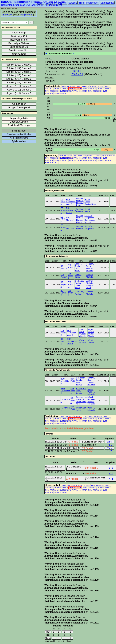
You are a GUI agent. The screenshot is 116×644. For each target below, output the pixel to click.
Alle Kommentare (19, 138)
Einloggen (8, 15)
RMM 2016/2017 (66, 91)
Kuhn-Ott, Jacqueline (89, 217)
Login (40, 3)
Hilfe (81, 3)
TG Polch (76, 71)
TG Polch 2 (77, 74)
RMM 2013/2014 (90, 89)
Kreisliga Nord (19, 54)
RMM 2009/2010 (97, 86)
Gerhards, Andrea (79, 282)
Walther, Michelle (80, 200)
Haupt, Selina (87, 201)
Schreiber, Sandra (81, 379)
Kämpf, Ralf (81, 388)
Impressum (92, 3)
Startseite (51, 3)
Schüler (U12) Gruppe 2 (19, 68)
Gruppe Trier (19, 104)
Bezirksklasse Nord (19, 50)
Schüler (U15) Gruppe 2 (19, 75)
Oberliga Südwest (19, 122)
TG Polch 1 (63, 202)
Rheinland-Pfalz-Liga (19, 125)
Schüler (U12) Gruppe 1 (19, 65)
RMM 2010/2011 (108, 156)
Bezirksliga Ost (19, 36)
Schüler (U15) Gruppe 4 (19, 83)
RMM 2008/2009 (83, 86)
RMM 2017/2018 (80, 91)
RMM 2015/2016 (52, 91)
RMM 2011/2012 (61, 89)
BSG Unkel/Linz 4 (65, 381)
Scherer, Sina (91, 379)
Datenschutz (107, 3)
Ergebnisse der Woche (19, 134)
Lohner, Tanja (78, 265)
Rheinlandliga (19, 33)
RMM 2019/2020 (104, 160)
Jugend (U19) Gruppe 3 (19, 93)
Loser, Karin (78, 286)
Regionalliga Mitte (19, 118)
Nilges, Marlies (91, 330)
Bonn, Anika (81, 330)
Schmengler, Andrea (90, 221)
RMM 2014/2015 (104, 89)
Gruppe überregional (19, 108)
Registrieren (27, 15)
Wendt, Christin (91, 335)
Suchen (62, 3)
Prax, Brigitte (79, 383)
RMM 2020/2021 (61, 93)
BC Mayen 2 (64, 284)
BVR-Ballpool (19, 131)
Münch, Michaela (91, 398)
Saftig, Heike (78, 269)
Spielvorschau (19, 141)
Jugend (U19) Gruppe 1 (19, 86)
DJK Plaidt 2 (63, 333)
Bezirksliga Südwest (19, 43)
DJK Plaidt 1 (73, 381)
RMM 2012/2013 (75, 89)
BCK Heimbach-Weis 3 (72, 333)
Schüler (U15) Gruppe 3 (19, 79)
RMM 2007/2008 (68, 86)
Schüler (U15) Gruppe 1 (19, 72)
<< (46, 54)
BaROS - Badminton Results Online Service (33, 2)
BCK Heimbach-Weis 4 (71, 202)
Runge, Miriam (79, 221)
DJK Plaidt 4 (64, 267)
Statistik (73, 3)
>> (74, 54)
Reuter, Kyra (90, 204)
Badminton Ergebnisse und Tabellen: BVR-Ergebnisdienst (31, 5)
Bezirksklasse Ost (19, 47)
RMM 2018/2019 (95, 91)
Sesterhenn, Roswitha (81, 398)
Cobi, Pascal (90, 389)
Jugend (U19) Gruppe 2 (19, 90)
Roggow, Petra (80, 204)
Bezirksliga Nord (19, 40)
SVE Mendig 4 (70, 219)
